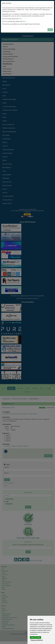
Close (50, 30)
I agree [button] (32, 637)
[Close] (52, 3)
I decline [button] (38, 637)
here (20, 19)
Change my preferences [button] (37, 640)
